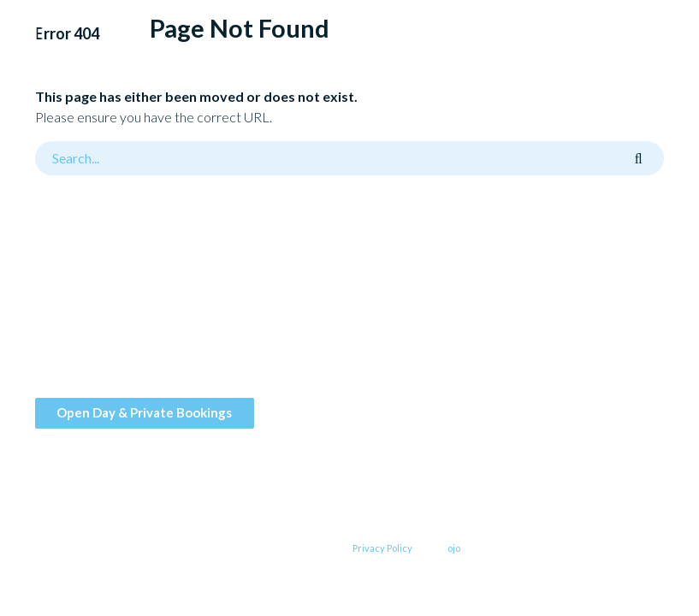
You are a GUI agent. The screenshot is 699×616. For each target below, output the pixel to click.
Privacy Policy (382, 548)
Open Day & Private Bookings (144, 412)
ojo (454, 548)
